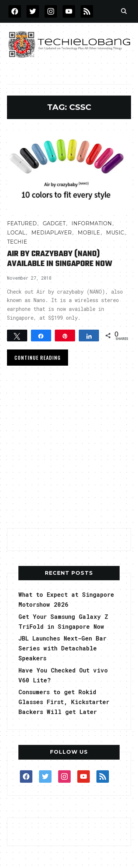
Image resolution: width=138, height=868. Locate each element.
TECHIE (17, 242)
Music (115, 233)
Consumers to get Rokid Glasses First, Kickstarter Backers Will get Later (64, 702)
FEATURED (22, 223)
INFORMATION (92, 223)
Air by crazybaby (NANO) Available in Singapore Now (60, 259)
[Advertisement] (69, 449)
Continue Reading (38, 357)
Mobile (89, 233)
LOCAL (16, 233)
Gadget (54, 223)
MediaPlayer (52, 233)
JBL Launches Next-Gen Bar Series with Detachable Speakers (62, 648)
